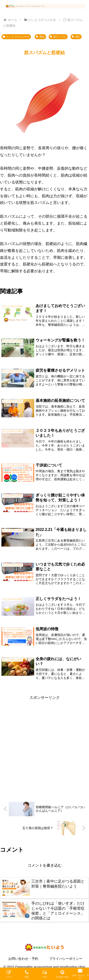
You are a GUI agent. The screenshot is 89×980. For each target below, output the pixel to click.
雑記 (76, 37)
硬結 (40, 37)
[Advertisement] (44, 746)
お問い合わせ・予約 (23, 959)
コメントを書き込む (45, 865)
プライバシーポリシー (66, 959)
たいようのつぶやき (16, 37)
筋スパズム (58, 37)
